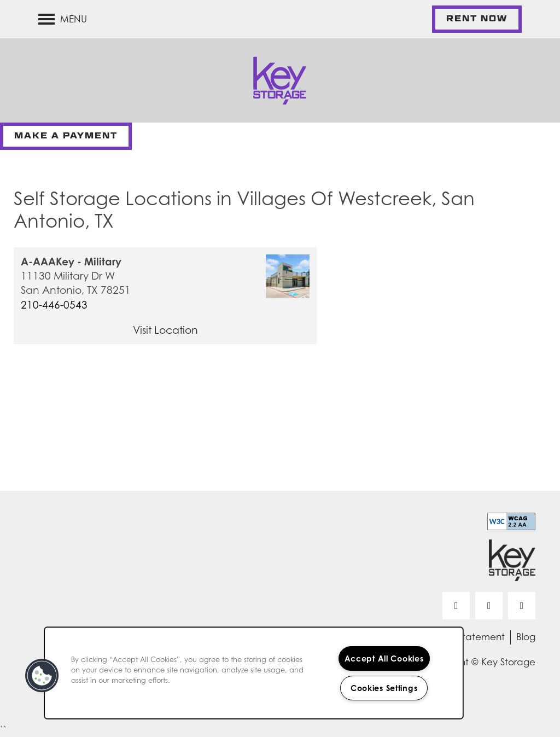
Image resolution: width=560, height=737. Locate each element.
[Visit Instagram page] (522, 606)
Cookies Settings (384, 688)
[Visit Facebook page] (456, 606)
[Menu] (63, 19)
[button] (477, 19)
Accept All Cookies (384, 658)
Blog (526, 637)
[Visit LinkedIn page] (489, 606)
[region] (254, 673)
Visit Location (165, 330)
